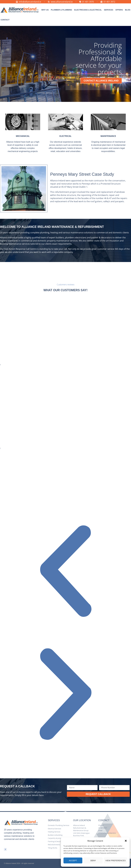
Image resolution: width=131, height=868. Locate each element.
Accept (73, 860)
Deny (93, 860)
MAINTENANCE (108, 136)
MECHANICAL (23, 136)
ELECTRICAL (65, 136)
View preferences (115, 860)
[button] (126, 841)
